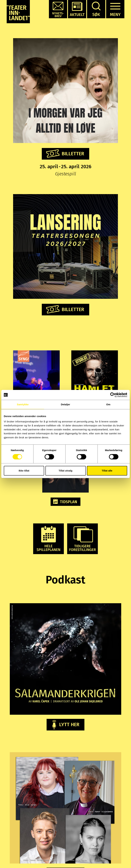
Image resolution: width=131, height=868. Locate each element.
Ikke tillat (24, 471)
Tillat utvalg (65, 471)
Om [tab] (108, 404)
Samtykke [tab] (23, 404)
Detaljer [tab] (65, 404)
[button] (58, 9)
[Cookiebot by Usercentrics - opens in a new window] (113, 395)
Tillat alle (107, 471)
